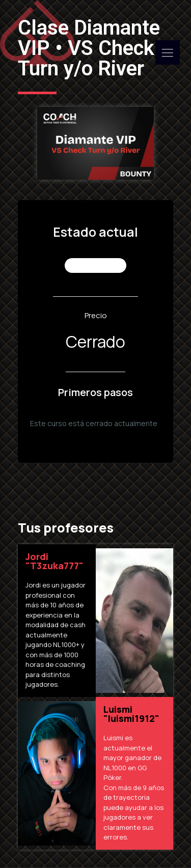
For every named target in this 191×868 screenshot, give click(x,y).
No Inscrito (97, 265)
